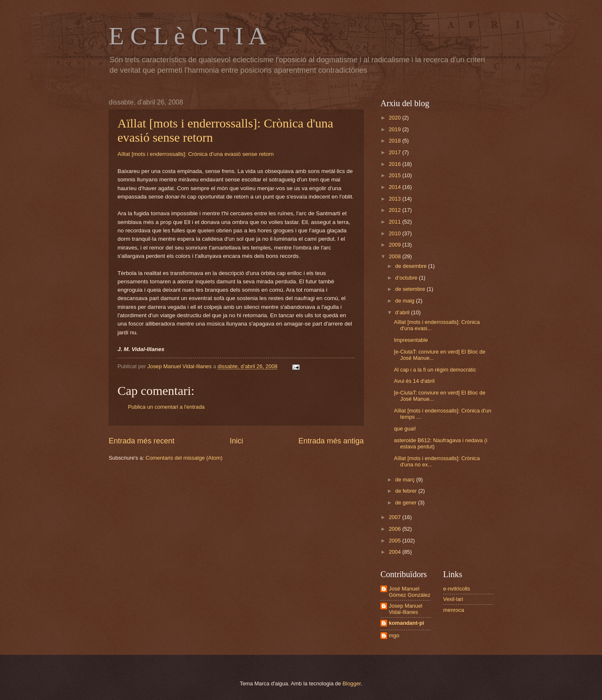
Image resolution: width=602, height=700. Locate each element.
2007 (395, 517)
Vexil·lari (453, 599)
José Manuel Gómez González (409, 592)
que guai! (405, 429)
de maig (405, 301)
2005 (395, 541)
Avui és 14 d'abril (414, 381)
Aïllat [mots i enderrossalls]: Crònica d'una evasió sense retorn (196, 154)
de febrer (407, 491)
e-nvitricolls (457, 589)
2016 (395, 164)
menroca (454, 610)
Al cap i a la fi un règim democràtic (435, 370)
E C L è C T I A (187, 36)
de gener (406, 503)
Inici (236, 441)
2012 (395, 210)
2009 (395, 245)
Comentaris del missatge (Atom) (184, 458)
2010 (395, 233)
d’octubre (407, 278)
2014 (395, 187)
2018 (395, 141)
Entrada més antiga (331, 441)
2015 (395, 175)
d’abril (403, 312)
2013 (395, 199)
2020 (395, 118)
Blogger (352, 683)
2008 (395, 256)
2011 (395, 222)
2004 (395, 552)
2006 (395, 529)
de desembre (412, 266)
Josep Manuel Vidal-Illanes (406, 609)
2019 (395, 129)
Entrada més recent (142, 441)
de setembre (411, 289)
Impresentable (411, 340)
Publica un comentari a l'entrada (166, 407)
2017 (395, 152)
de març (406, 480)
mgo (394, 635)
